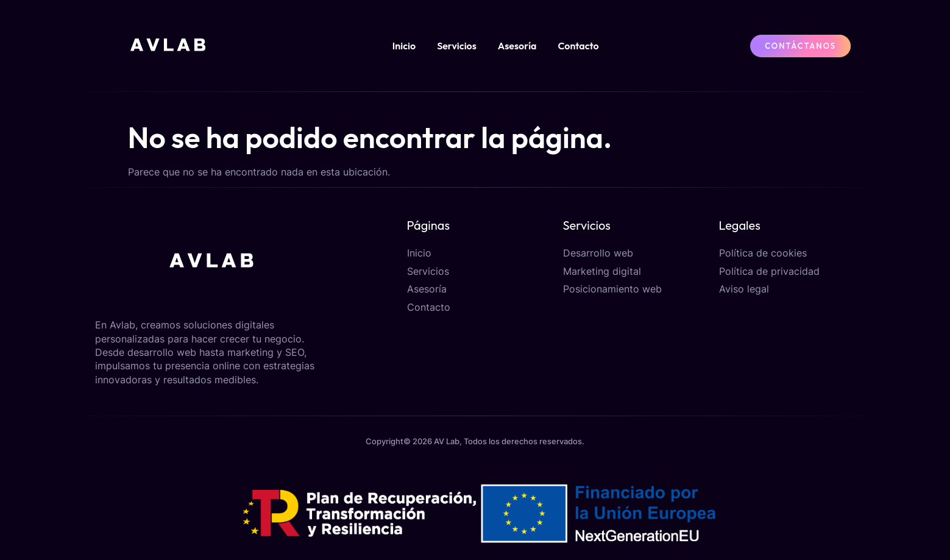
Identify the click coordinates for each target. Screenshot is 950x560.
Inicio (404, 46)
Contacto (579, 46)
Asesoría (517, 46)
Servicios (457, 46)
